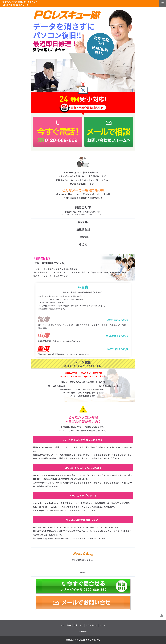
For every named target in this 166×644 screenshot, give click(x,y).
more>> (83, 573)
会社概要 (83, 631)
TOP (63, 625)
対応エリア (78, 625)
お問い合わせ (91, 625)
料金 (69, 625)
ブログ (102, 625)
